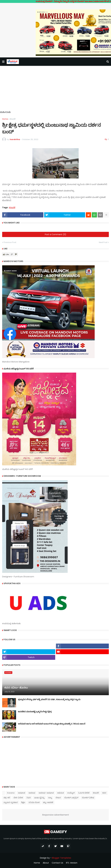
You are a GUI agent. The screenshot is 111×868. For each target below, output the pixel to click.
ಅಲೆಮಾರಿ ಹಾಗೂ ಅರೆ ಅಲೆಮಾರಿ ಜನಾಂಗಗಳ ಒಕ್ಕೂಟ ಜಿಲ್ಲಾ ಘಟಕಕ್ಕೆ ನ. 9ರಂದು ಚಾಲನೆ (52, 724)
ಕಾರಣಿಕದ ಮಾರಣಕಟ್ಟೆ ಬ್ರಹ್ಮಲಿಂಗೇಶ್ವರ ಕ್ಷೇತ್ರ (35, 712)
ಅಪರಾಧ (32, 793)
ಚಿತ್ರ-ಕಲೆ (7, 798)
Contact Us (57, 863)
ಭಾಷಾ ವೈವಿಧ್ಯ (39, 798)
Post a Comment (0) (55, 234)
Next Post (103, 242)
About (46, 863)
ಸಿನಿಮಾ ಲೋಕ (34, 802)
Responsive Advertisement (55, 815)
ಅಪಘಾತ (22, 793)
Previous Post (10, 242)
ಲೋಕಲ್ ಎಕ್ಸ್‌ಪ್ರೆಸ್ (71, 798)
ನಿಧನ (29, 798)
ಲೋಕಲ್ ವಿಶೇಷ (88, 798)
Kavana (11, 793)
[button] (3, 62)
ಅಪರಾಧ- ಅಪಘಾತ (46, 793)
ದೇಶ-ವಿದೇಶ (18, 798)
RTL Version (72, 863)
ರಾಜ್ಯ (50, 798)
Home (5, 119)
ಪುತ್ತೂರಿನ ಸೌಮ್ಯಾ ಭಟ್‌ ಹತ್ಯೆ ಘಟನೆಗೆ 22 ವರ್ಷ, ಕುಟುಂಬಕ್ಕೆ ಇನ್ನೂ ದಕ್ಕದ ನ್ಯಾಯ (49, 699)
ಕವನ (104, 793)
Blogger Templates (62, 858)
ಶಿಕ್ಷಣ (23, 802)
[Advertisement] (55, 90)
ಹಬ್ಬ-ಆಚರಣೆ (48, 802)
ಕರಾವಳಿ (13, 119)
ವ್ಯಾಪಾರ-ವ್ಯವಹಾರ (11, 802)
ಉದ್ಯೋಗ (71, 793)
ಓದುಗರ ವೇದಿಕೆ (84, 793)
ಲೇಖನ (58, 798)
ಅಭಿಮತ (60, 793)
